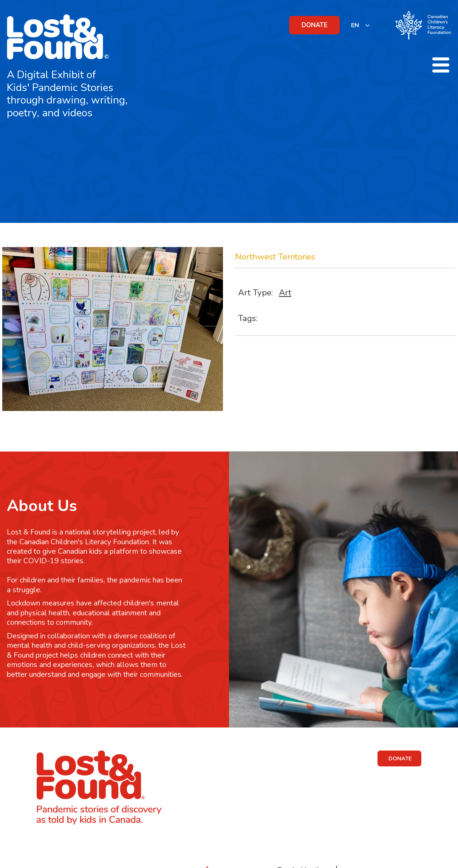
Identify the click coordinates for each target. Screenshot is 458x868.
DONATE (315, 25)
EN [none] (355, 25)
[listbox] (361, 25)
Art (285, 293)
